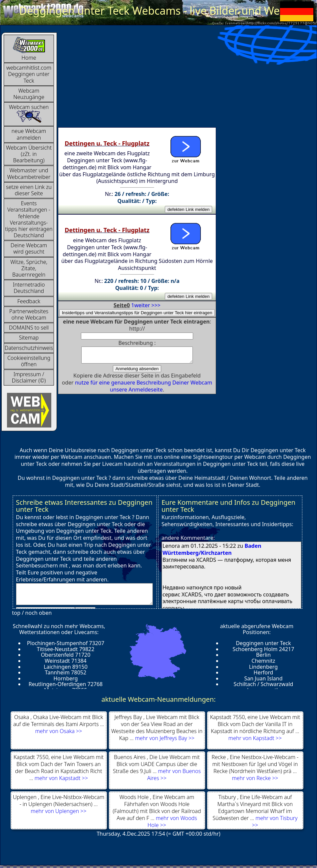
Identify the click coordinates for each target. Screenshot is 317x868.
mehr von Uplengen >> (58, 811)
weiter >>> (147, 305)
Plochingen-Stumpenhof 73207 (66, 643)
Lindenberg (263, 667)
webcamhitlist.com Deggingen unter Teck (29, 74)
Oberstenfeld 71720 (66, 655)
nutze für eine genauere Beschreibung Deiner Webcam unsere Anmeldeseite (144, 389)
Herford (264, 672)
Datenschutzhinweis (29, 348)
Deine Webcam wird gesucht (29, 248)
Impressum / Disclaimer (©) (29, 377)
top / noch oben (32, 613)
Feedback (29, 301)
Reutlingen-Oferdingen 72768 (66, 684)
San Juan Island (263, 678)
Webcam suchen (29, 113)
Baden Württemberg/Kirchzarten (212, 549)
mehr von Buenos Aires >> (174, 775)
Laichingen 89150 (66, 667)
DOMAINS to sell (29, 328)
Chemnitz (263, 661)
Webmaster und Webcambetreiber (29, 173)
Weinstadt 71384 (66, 661)
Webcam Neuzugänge (29, 94)
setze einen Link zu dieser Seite (29, 190)
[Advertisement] (157, 79)
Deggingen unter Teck (263, 643)
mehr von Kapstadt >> (255, 738)
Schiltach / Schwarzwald (264, 684)
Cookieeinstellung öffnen (29, 361)
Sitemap (29, 338)
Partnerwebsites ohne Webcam (29, 314)
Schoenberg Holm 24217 (264, 649)
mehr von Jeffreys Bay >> (165, 738)
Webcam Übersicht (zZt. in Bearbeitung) (29, 154)
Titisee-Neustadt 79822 (66, 649)
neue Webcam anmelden (29, 134)
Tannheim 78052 (66, 672)
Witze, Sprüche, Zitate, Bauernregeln (29, 268)
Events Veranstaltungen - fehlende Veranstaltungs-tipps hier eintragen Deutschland (29, 219)
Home (29, 49)
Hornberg (65, 678)
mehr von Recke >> (255, 778)
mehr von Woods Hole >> (172, 822)
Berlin (263, 655)
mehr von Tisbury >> (275, 822)
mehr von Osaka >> (59, 731)
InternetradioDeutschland (29, 288)
